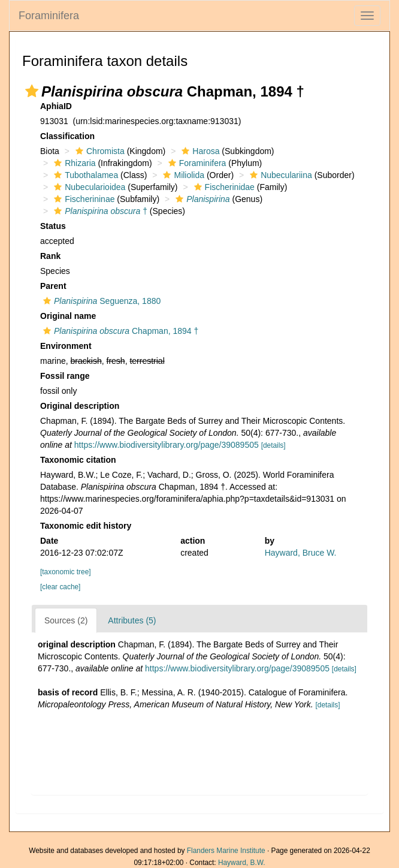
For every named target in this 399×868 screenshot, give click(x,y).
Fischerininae (83, 199)
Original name (68, 316)
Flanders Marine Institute (226, 851)
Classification (67, 136)
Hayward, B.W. (242, 863)
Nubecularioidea (88, 187)
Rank (50, 256)
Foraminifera (49, 16)
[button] (32, 91)
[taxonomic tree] (66, 572)
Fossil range (65, 376)
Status (53, 226)
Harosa (199, 151)
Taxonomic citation (78, 460)
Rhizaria (73, 163)
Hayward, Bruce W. (301, 553)
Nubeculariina (279, 175)
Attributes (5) (132, 620)
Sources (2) (66, 620)
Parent (53, 286)
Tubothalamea (84, 175)
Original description (80, 406)
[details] (273, 445)
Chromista (99, 151)
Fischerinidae (223, 187)
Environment (66, 346)
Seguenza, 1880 (100, 301)
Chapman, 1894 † (119, 331)
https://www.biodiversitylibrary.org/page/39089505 (167, 445)
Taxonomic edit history (86, 526)
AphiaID (56, 106)
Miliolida (182, 175)
